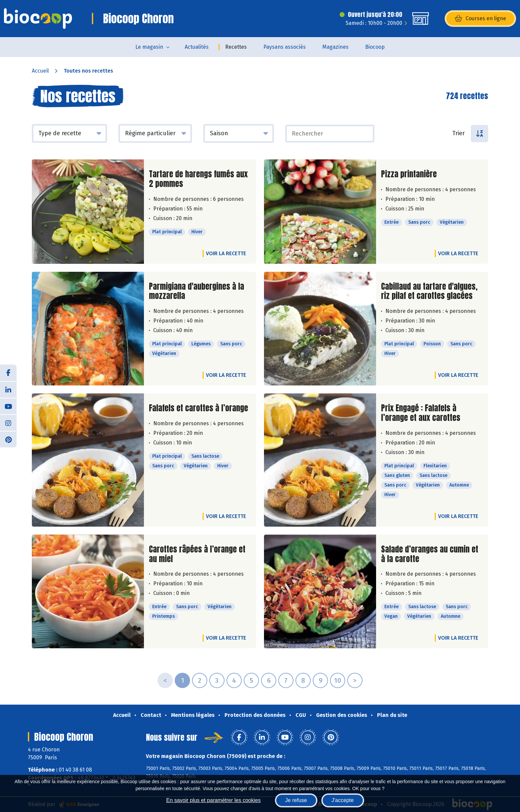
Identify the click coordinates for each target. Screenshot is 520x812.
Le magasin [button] (149, 47)
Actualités (197, 47)
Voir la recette (226, 253)
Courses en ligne (480, 19)
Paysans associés (285, 47)
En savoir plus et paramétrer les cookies (213, 800)
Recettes (236, 47)
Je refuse (296, 800)
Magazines (335, 47)
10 (338, 680)
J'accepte (343, 800)
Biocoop (375, 47)
